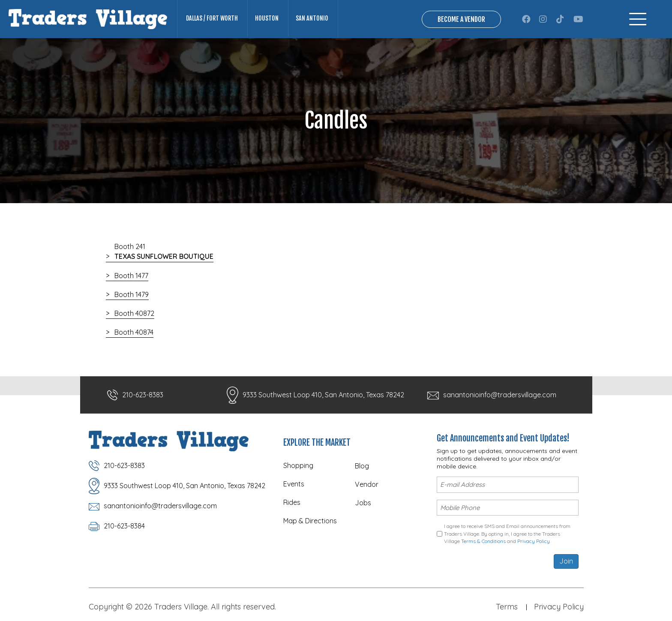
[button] (526, 19)
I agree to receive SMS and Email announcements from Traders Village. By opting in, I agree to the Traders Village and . (507, 534)
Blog (362, 466)
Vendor (367, 484)
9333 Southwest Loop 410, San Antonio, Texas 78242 (323, 395)
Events (294, 484)
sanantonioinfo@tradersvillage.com (500, 395)
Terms (507, 607)
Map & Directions (310, 521)
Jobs (363, 503)
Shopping (298, 465)
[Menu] (638, 19)
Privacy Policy (534, 541)
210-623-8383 (143, 395)
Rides (292, 502)
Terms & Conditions (483, 541)
